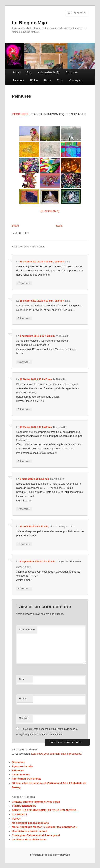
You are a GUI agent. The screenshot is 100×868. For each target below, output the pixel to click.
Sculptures (72, 72)
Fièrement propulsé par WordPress (50, 855)
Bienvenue (18, 762)
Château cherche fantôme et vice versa (36, 802)
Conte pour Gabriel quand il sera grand (36, 835)
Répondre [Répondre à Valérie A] (24, 283)
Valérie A (60, 262)
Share (15, 226)
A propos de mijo (22, 766)
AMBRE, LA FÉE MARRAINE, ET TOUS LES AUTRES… (45, 810)
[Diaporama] (50, 211)
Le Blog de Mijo (29, 23)
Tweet (59, 226)
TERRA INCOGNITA (24, 806)
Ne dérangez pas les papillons (30, 823)
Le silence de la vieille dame (29, 840)
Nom (22, 679)
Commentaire (27, 629)
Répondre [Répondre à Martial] (24, 509)
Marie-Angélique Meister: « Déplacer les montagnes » (45, 827)
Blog (29, 72)
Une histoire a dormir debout (30, 831)
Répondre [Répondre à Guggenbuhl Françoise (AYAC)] (24, 589)
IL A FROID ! (19, 814)
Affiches (34, 80)
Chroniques (75, 80)
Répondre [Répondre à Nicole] (24, 461)
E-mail (23, 699)
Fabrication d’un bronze (26, 779)
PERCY (16, 819)
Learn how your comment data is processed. (57, 754)
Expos (60, 80)
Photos (47, 80)
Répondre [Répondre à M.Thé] (24, 362)
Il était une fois (21, 775)
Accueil (17, 72)
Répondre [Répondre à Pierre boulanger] (24, 544)
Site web (24, 718)
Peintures (18, 80)
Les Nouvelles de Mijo (49, 72)
